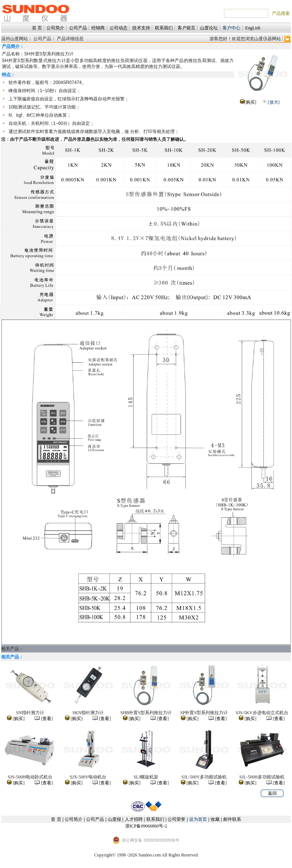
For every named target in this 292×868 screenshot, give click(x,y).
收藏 (215, 819)
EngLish (253, 28)
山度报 (114, 819)
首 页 (37, 28)
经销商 (98, 28)
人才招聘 (134, 819)
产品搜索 (281, 13)
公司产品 (78, 28)
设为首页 (198, 819)
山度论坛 (209, 28)
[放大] (274, 102)
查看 (47, 719)
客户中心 (231, 28)
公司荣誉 (176, 819)
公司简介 (55, 28)
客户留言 (186, 28)
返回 (272, 793)
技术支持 (141, 28)
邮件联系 (232, 819)
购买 (250, 102)
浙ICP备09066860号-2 (146, 826)
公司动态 (119, 28)
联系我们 (164, 28)
